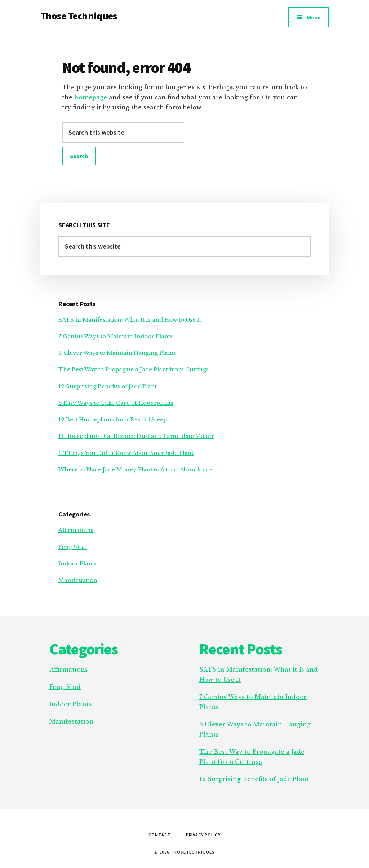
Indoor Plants (77, 563)
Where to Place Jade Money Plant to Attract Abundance (135, 469)
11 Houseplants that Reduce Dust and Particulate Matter (136, 436)
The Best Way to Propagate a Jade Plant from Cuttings (134, 369)
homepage (91, 97)
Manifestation (78, 580)
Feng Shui (73, 547)
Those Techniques (79, 16)
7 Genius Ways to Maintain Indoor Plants (115, 336)
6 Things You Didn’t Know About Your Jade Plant (126, 453)
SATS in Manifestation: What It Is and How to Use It (130, 320)
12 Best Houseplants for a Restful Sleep (113, 419)
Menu (314, 17)
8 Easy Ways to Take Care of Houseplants (116, 403)
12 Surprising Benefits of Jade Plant (108, 386)
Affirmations (76, 530)
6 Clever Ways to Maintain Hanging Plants (117, 353)
